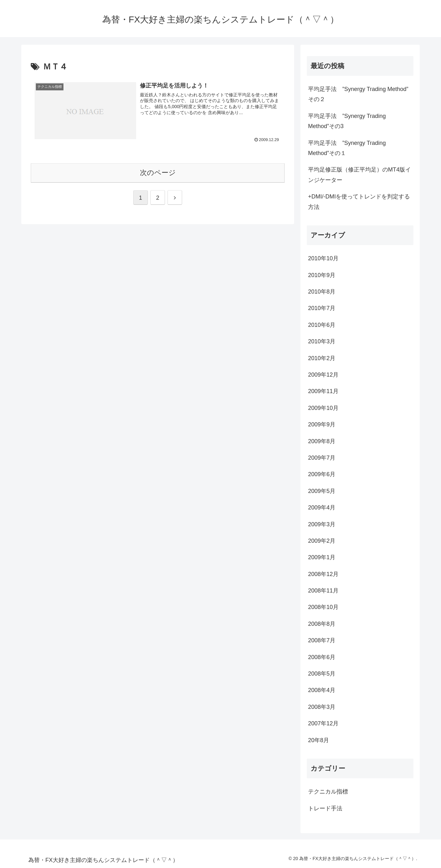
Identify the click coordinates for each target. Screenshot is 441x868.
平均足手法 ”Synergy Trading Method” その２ (358, 94)
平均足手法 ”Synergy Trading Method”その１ (347, 148)
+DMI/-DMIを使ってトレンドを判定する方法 (359, 202)
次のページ (158, 173)
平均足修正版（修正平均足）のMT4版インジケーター (359, 175)
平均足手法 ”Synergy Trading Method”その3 (347, 121)
